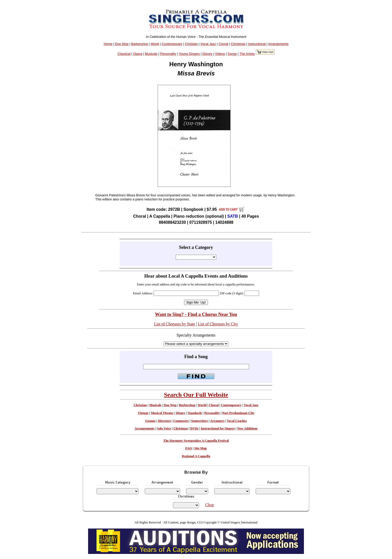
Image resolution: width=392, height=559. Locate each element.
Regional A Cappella (196, 456)
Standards (195, 413)
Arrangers (217, 421)
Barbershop (140, 44)
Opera (138, 54)
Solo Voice (164, 428)
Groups (150, 421)
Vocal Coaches (237, 421)
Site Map (200, 448)
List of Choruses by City (218, 324)
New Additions (247, 428)
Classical (124, 54)
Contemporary (172, 44)
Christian (191, 44)
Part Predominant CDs (238, 413)
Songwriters (200, 421)
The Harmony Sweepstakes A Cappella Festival (196, 441)
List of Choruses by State (175, 324)
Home (108, 44)
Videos (220, 54)
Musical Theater (162, 413)
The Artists (247, 54)
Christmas (238, 44)
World (155, 44)
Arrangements (278, 44)
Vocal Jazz (208, 44)
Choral (223, 44)
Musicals (151, 54)
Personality (168, 54)
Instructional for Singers (218, 428)
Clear (210, 505)
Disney (207, 54)
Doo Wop (122, 44)
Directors (164, 421)
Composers (181, 421)
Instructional (257, 44)
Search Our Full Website (196, 395)
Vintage (143, 413)
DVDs (194, 428)
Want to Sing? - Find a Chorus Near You (196, 314)
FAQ (189, 448)
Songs (232, 54)
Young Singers (189, 54)
